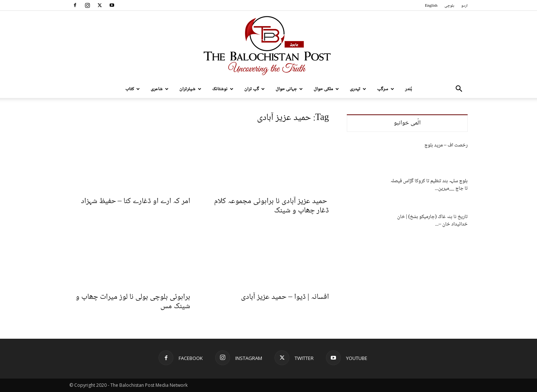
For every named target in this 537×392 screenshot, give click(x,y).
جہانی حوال (289, 89)
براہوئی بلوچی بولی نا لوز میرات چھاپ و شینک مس (133, 302)
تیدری (358, 89)
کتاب (133, 89)
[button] (459, 90)
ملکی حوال (326, 89)
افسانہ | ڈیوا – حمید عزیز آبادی (285, 297)
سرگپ (386, 89)
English (431, 6)
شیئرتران (190, 89)
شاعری (160, 89)
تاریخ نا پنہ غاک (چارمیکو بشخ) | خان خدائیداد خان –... (432, 221)
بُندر (409, 89)
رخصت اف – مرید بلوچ (446, 145)
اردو (464, 6)
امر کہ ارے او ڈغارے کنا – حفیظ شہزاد (136, 201)
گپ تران (255, 89)
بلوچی (449, 6)
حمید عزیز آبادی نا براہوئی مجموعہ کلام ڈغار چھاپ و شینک (271, 206)
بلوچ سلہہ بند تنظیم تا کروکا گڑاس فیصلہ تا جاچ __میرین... (429, 185)
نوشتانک (223, 89)
